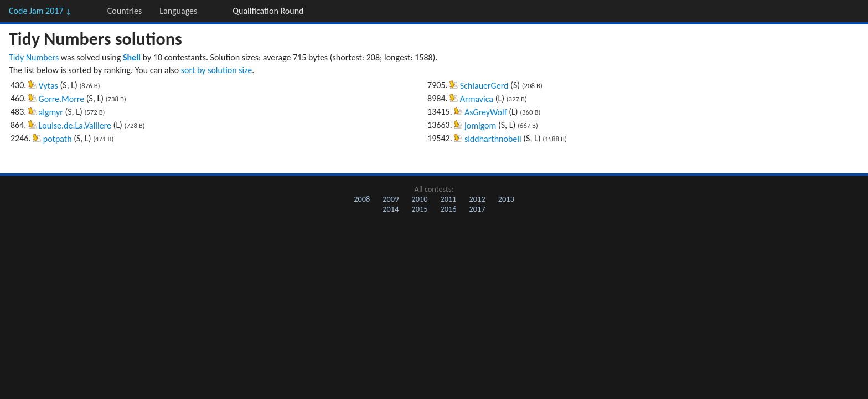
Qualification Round (268, 11)
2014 (391, 209)
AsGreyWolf (486, 112)
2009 (391, 199)
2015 (419, 209)
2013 (506, 199)
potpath (58, 139)
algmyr (51, 112)
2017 (477, 209)
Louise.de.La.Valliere (75, 126)
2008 (362, 199)
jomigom (480, 126)
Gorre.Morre (62, 99)
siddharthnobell (493, 139)
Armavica (477, 99)
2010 (419, 199)
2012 (477, 199)
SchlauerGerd (484, 86)
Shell (132, 57)
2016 (448, 209)
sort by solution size (216, 70)
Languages (178, 11)
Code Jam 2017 (40, 11)
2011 (448, 199)
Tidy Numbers (34, 57)
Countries (125, 11)
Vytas (48, 86)
